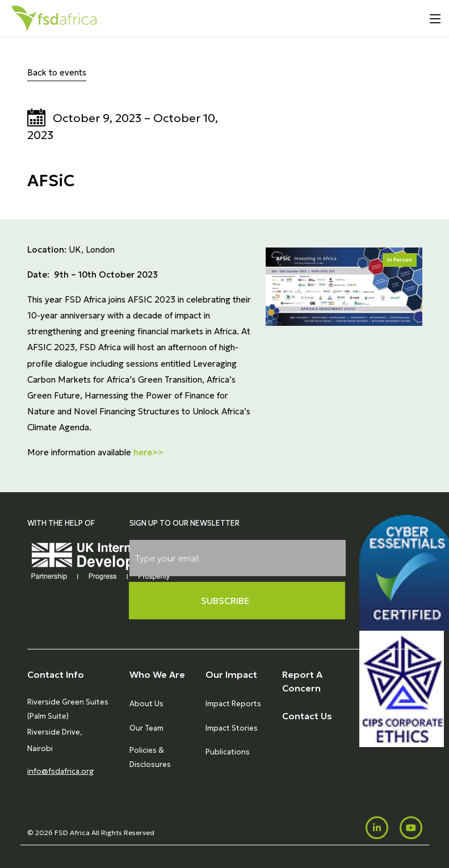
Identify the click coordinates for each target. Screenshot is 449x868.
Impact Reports (233, 704)
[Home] (54, 18)
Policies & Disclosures (150, 757)
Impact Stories (232, 728)
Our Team (146, 728)
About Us (146, 704)
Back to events (57, 72)
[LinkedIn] (377, 828)
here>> (148, 452)
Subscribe (225, 601)
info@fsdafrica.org (60, 771)
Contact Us (307, 716)
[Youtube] (411, 828)
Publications (228, 752)
